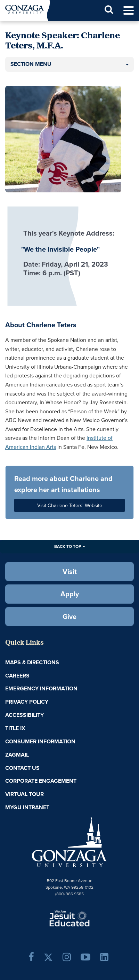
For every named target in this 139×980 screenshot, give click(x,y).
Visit (70, 572)
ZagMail (17, 755)
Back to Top (68, 546)
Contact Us (22, 768)
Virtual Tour (24, 794)
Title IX (15, 728)
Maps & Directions (32, 662)
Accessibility (24, 715)
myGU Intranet (27, 807)
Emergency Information (41, 688)
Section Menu (31, 64)
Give (69, 617)
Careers (17, 676)
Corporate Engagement (41, 781)
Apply (70, 594)
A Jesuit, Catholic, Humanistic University (69, 918)
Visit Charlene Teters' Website (70, 505)
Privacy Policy (27, 702)
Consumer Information (40, 741)
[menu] (129, 11)
